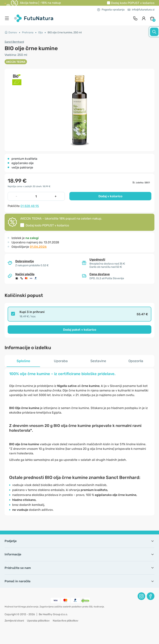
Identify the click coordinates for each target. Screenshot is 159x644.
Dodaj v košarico (110, 196)
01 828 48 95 (30, 206)
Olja (41, 32)
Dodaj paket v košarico (80, 330)
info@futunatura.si (141, 10)
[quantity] (36, 196)
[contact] (135, 18)
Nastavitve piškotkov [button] (66, 621)
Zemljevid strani (14, 621)
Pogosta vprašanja (111, 10)
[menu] (8, 18)
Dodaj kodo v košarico (133, 3)
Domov (11, 32)
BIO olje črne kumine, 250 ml (65, 32)
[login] (144, 18)
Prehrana (28, 32)
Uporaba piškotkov (38, 621)
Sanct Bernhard (14, 42)
